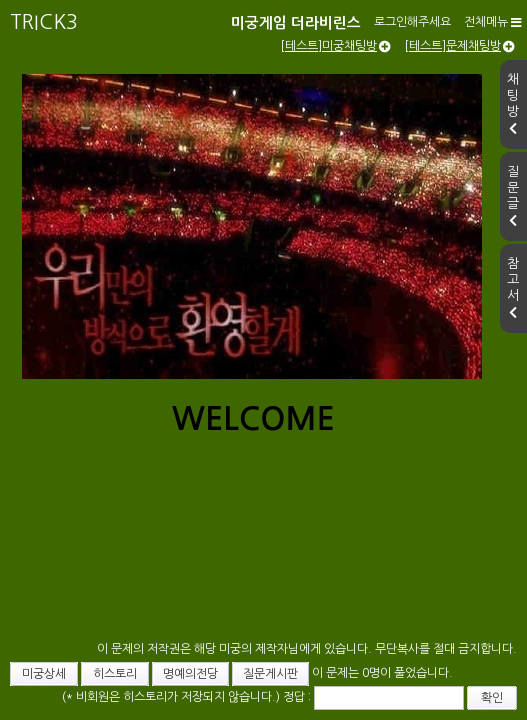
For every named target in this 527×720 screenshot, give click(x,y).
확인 (425, 686)
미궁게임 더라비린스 (109, 18)
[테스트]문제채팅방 (459, 95)
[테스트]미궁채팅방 (335, 95)
